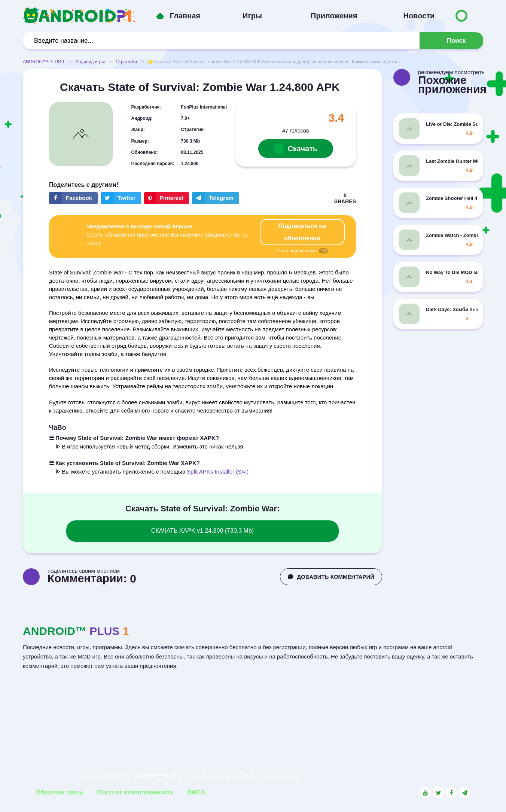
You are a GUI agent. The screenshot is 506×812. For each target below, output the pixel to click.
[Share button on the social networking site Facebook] (73, 198)
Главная (185, 16)
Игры (252, 16)
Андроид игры (90, 62)
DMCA (196, 792)
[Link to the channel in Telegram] (464, 793)
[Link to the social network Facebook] (451, 793)
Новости (419, 16)
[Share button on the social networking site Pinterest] (167, 198)
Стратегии (126, 62)
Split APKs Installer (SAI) (218, 472)
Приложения (334, 16)
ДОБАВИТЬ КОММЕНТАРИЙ (331, 577)
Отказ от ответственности (135, 792)
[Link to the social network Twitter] (438, 793)
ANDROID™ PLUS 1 (44, 62)
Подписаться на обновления (302, 232)
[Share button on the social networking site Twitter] (121, 198)
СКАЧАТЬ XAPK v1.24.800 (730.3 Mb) (202, 531)
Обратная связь (60, 792)
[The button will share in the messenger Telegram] (216, 198)
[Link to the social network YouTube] (425, 793)
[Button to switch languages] (461, 16)
